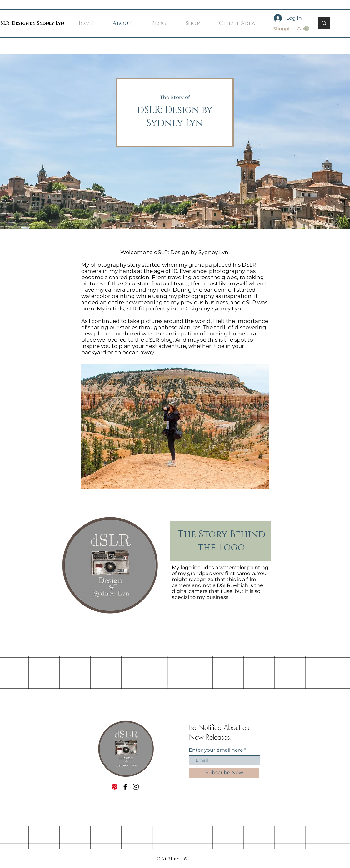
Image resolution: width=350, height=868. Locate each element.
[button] (291, 29)
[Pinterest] (115, 787)
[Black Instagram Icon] (136, 787)
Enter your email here (216, 750)
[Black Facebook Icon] (125, 787)
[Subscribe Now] (224, 773)
